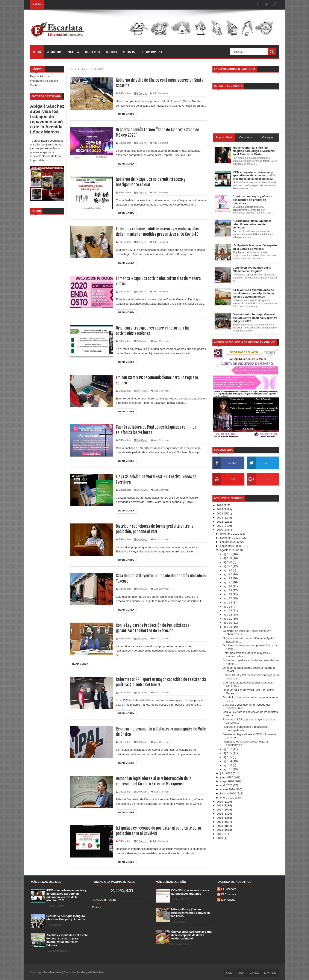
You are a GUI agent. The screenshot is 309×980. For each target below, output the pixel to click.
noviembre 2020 (231, 538)
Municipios (54, 52)
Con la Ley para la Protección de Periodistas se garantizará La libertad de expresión (154, 628)
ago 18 (228, 594)
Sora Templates (52, 972)
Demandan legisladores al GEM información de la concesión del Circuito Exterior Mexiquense (156, 781)
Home (73, 69)
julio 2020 (226, 773)
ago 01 (228, 769)
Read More (126, 114)
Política (73, 52)
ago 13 (228, 610)
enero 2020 (228, 798)
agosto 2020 (228, 550)
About (241, 973)
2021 (220, 526)
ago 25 (228, 574)
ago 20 (228, 586)
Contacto (36, 85)
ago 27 (228, 566)
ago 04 (228, 761)
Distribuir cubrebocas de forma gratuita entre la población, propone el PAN (157, 529)
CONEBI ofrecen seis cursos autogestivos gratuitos (190, 892)
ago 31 (228, 554)
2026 (220, 505)
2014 (220, 822)
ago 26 (228, 570)
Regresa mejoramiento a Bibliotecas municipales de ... (245, 728)
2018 (220, 805)
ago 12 (228, 615)
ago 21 (228, 582)
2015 (220, 818)
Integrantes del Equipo (44, 81)
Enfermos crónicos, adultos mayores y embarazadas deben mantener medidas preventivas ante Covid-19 (159, 231)
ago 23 (228, 578)
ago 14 (228, 607)
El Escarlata (229, 889)
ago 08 (228, 627)
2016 (220, 814)
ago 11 (228, 619)
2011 (220, 834)
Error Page (270, 973)
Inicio (37, 52)
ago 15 (228, 603)
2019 (220, 802)
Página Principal (40, 76)
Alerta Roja (92, 52)
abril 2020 (227, 785)
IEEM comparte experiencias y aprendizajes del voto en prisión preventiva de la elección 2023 (66, 895)
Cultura (112, 52)
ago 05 (228, 757)
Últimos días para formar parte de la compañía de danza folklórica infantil (192, 935)
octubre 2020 (229, 542)
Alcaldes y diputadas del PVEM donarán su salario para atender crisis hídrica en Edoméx (67, 940)
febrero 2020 (228, 793)
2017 (220, 810)
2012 (220, 830)
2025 (220, 509)
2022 (220, 522)
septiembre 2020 (231, 546)
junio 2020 (227, 777)
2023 (220, 518)
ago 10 (228, 623)
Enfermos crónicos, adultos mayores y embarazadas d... (246, 655)
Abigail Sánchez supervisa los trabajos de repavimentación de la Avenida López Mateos (47, 119)
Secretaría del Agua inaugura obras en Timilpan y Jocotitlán (66, 918)
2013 (220, 826)
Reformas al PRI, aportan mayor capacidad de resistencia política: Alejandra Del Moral (154, 682)
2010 (220, 838)
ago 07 (228, 749)
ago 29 (228, 558)
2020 (220, 530)
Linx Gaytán (229, 900)
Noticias (129, 52)
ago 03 (228, 765)
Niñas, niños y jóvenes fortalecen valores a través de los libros (191, 913)
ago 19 (228, 590)
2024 (220, 513)
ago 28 (228, 562)
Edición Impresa (151, 52)
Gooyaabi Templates (93, 972)
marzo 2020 (228, 789)
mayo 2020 (227, 781)
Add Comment (160, 93)
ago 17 (228, 598)
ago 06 (228, 753)
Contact (254, 973)
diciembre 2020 (230, 534)
